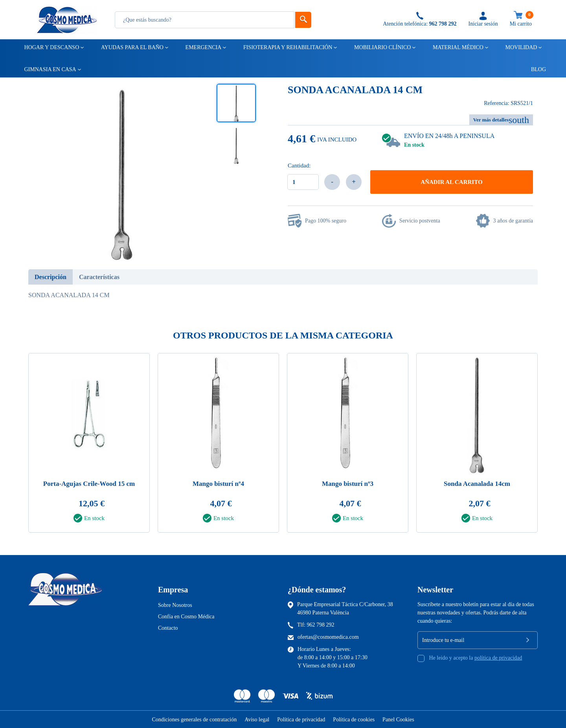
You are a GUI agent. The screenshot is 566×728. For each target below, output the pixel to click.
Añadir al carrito (451, 182)
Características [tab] (99, 277)
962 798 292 (321, 625)
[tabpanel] (89, 445)
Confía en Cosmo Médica (186, 617)
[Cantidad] (303, 182)
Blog (535, 69)
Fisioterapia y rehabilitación (287, 47)
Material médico (458, 47)
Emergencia (203, 47)
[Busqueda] (205, 20)
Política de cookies (354, 720)
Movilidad (521, 47)
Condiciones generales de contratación (194, 720)
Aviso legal (257, 720)
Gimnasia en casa (50, 69)
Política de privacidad (301, 720)
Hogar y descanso (51, 47)
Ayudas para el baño (132, 47)
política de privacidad (498, 658)
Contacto (168, 628)
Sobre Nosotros (175, 605)
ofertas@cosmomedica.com (328, 637)
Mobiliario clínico (382, 47)
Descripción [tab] (51, 277)
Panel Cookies (398, 720)
